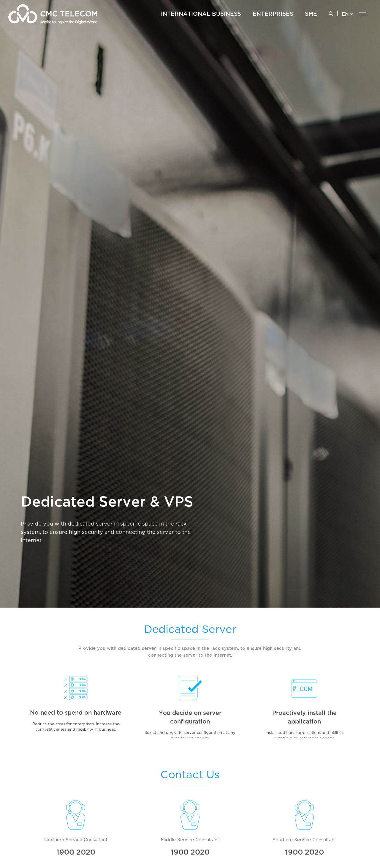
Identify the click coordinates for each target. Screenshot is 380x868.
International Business (201, 14)
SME (311, 14)
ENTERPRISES (273, 14)
